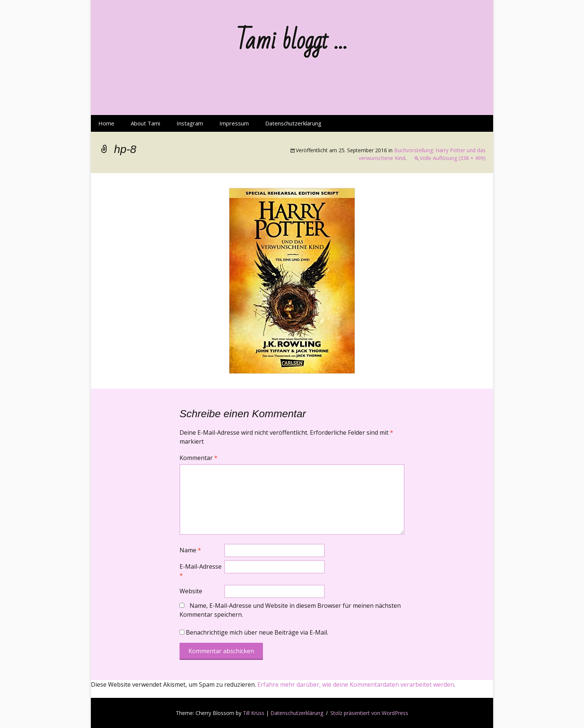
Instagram (190, 123)
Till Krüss (254, 713)
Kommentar (199, 458)
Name (190, 550)
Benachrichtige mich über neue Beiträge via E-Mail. (257, 632)
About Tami (145, 123)
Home (106, 123)
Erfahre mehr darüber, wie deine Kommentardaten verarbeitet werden (356, 684)
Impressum (234, 123)
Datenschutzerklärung (293, 123)
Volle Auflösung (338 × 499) (453, 158)
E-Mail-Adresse (201, 571)
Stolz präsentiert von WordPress (369, 713)
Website (191, 591)
